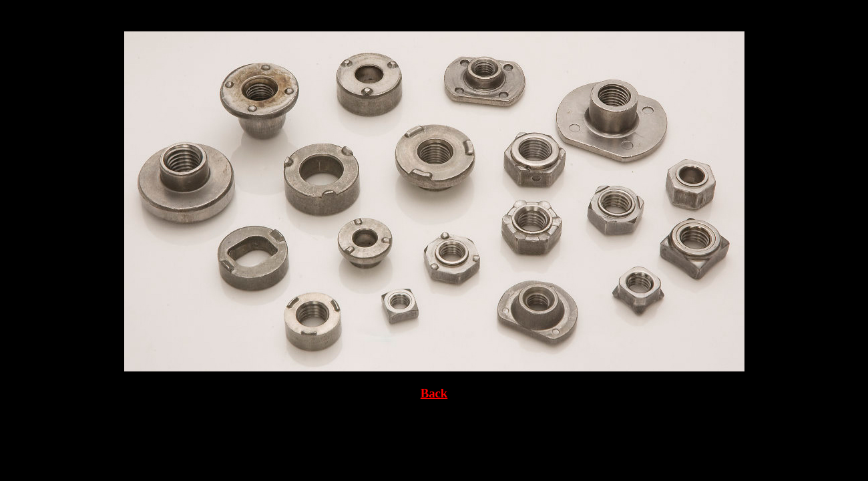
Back (434, 393)
